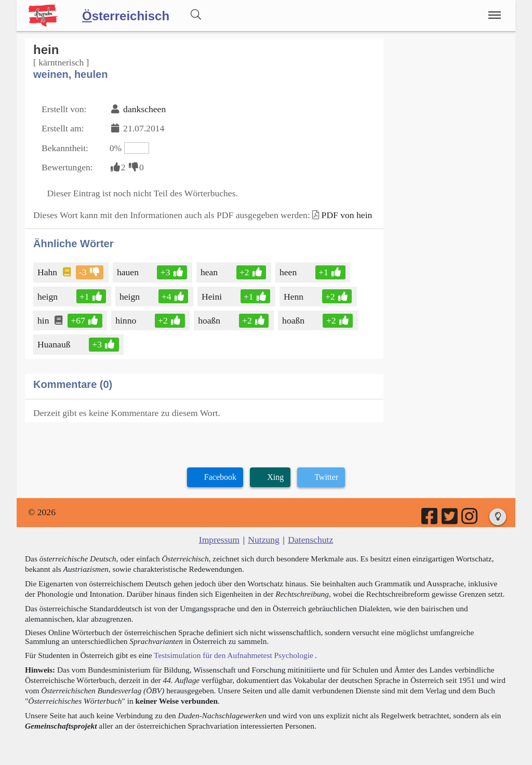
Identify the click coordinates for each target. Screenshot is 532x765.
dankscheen (144, 109)
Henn (294, 297)
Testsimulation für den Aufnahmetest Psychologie (234, 655)
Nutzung (264, 540)
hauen (129, 272)
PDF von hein (347, 215)
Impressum (219, 540)
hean (210, 272)
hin (44, 320)
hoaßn (210, 320)
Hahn (48, 272)
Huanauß (55, 344)
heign (48, 297)
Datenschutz (310, 540)
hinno (127, 320)
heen (289, 272)
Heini (212, 297)
